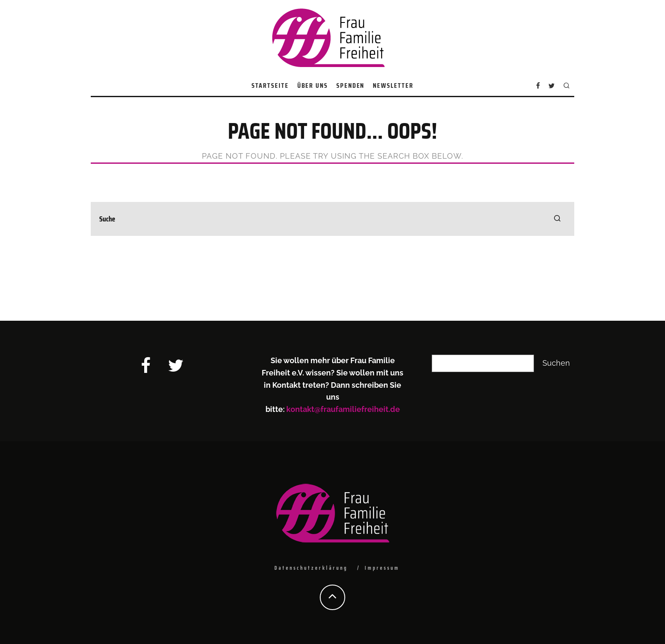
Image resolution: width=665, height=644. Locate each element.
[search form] (332, 219)
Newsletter (393, 85)
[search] (557, 219)
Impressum (382, 568)
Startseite (270, 85)
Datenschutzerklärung (311, 568)
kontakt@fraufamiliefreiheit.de (343, 409)
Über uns (313, 85)
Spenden (350, 85)
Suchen (556, 363)
